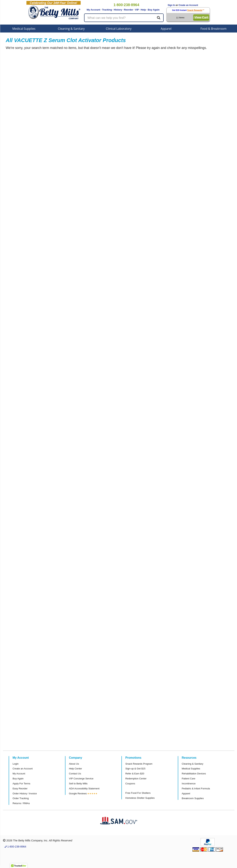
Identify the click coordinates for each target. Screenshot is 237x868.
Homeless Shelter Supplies (140, 798)
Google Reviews (78, 793)
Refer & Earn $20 (135, 774)
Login (16, 764)
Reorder (128, 10)
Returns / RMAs (21, 803)
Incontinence (189, 784)
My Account (93, 10)
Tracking (107, 10)
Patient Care (188, 779)
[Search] (159, 18)
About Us (74, 764)
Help (143, 10)
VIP (137, 10)
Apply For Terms (21, 784)
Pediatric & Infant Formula (196, 789)
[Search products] (124, 18)
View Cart (201, 17)
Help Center (75, 769)
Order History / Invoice (25, 793)
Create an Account (188, 5)
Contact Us (75, 774)
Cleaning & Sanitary (71, 29)
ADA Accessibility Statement (84, 789)
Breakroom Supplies (193, 798)
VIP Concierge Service (81, 779)
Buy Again (154, 10)
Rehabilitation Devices (194, 774)
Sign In (171, 5)
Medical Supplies (24, 29)
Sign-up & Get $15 (135, 769)
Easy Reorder (20, 789)
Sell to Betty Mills (78, 784)
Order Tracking (21, 798)
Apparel (166, 29)
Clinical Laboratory (119, 29)
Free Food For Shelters (138, 793)
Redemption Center (136, 779)
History (118, 10)
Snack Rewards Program (139, 764)
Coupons (130, 784)
